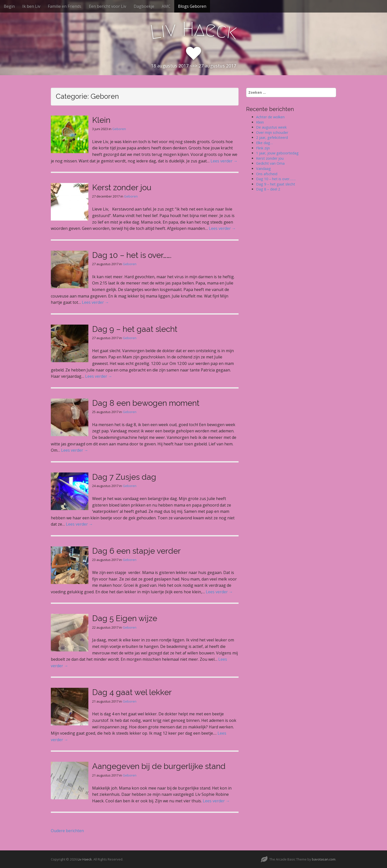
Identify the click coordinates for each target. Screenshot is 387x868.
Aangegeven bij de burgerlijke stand (159, 766)
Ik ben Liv (31, 6)
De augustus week (271, 127)
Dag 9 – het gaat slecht (135, 329)
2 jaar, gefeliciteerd (272, 137)
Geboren (119, 129)
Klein (101, 120)
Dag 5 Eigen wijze (125, 618)
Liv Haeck (85, 859)
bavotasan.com (324, 859)
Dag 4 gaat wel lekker (132, 692)
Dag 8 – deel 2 (268, 189)
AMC (166, 6)
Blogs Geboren (192, 6)
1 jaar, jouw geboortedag (277, 153)
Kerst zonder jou (122, 187)
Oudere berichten (67, 831)
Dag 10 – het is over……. (132, 255)
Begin (9, 6)
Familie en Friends (65, 6)
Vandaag (263, 169)
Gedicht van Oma (270, 163)
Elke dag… (264, 143)
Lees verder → (224, 161)
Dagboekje (144, 6)
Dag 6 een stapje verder (136, 551)
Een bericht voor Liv (108, 6)
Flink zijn (263, 148)
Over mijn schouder (272, 132)
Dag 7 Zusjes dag (124, 477)
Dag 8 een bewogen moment (146, 403)
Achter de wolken (270, 117)
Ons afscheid (267, 174)
